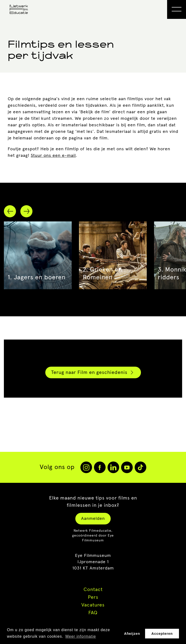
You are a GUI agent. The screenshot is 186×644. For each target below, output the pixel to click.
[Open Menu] (177, 9)
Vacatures (93, 605)
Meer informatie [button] (81, 636)
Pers (93, 597)
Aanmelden (93, 519)
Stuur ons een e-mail (53, 156)
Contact (93, 590)
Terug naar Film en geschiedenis (93, 372)
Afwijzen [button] (132, 634)
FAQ (93, 613)
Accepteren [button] (162, 634)
